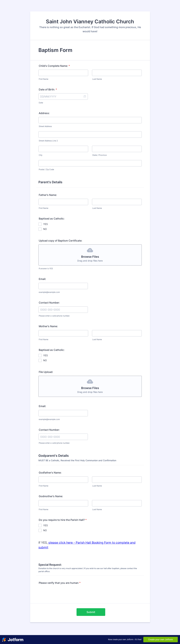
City (41, 155)
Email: (42, 279)
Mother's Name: (48, 326)
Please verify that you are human (60, 583)
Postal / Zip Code (46, 169)
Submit (91, 612)
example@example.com (49, 292)
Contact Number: (49, 303)
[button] (85, 96)
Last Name (97, 79)
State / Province (99, 155)
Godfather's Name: (50, 473)
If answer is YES (46, 268)
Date (41, 103)
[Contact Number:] (63, 310)
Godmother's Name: (51, 496)
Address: (44, 113)
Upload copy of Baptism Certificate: (61, 241)
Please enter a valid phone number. (54, 316)
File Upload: (46, 372)
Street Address (45, 126)
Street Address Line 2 (48, 141)
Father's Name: (48, 195)
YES (46, 224)
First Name (44, 79)
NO (45, 229)
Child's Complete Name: (54, 66)
